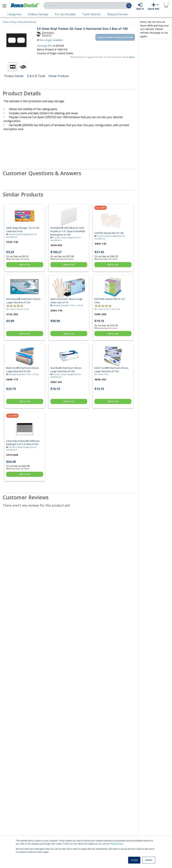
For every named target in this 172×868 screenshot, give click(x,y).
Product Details (14, 76)
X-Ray (13, 22)
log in (132, 57)
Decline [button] (149, 860)
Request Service (118, 14)
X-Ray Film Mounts (27, 22)
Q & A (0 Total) (36, 76)
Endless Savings (38, 14)
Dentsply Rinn (45, 46)
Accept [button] (134, 860)
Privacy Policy (116, 844)
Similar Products (59, 76)
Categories (14, 14)
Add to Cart (25, 265)
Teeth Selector (92, 14)
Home (6, 22)
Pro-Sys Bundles (65, 14)
